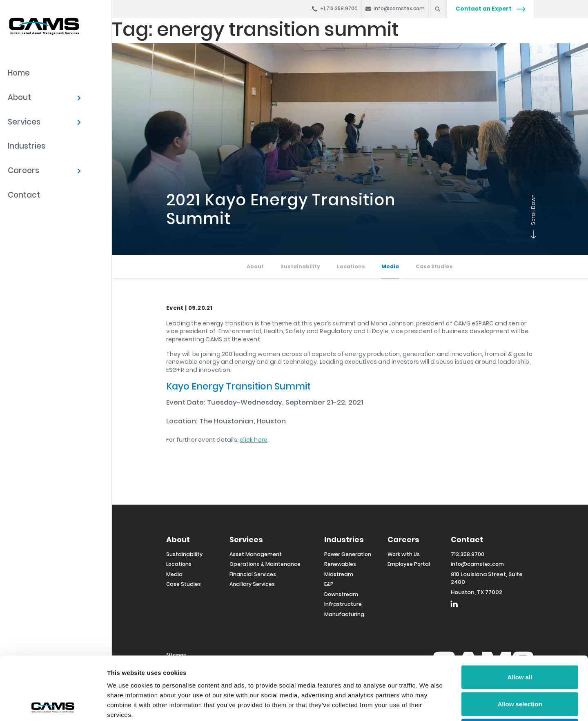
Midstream (339, 574)
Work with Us (404, 554)
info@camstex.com (477, 564)
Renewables (340, 564)
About (19, 97)
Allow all (520, 614)
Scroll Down (532, 237)
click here (254, 440)
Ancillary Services (252, 584)
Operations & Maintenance (265, 564)
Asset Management (256, 554)
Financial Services (253, 574)
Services (24, 122)
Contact (24, 195)
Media (390, 266)
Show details (429, 705)
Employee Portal (409, 564)
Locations (351, 266)
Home (19, 73)
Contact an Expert (490, 9)
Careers (23, 170)
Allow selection (520, 641)
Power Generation (348, 554)
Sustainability (300, 266)
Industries (27, 146)
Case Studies (434, 266)
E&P (329, 584)
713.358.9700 (468, 554)
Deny (520, 667)
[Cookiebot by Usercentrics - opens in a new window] (53, 705)
